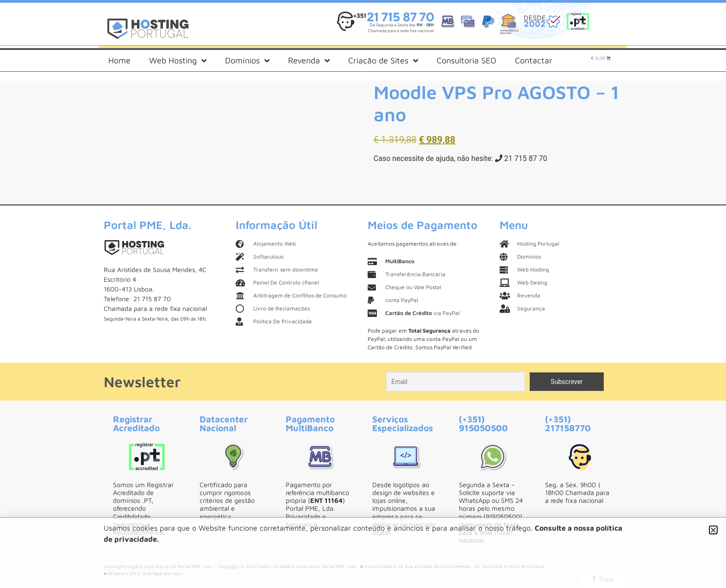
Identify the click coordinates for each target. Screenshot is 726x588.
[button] (713, 530)
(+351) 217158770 (568, 423)
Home (119, 60)
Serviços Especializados (403, 423)
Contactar (534, 60)
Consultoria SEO (466, 60)
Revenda (309, 61)
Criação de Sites (383, 61)
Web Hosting (178, 61)
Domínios (247, 61)
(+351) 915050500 (483, 423)
